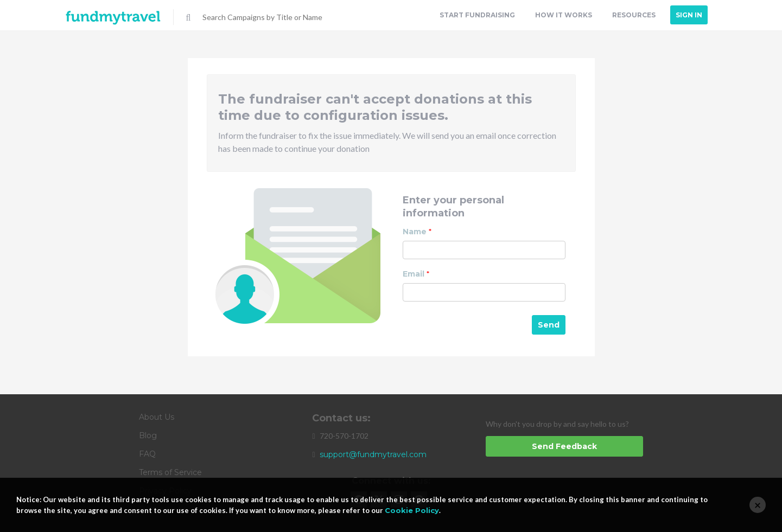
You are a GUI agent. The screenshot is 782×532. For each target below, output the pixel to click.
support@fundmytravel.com (373, 454)
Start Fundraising (477, 15)
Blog (148, 435)
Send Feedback (564, 446)
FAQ (147, 454)
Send (549, 325)
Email (416, 274)
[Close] (758, 505)
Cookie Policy (412, 510)
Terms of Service (170, 472)
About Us (157, 417)
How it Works (564, 15)
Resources (634, 15)
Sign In (689, 15)
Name (417, 232)
